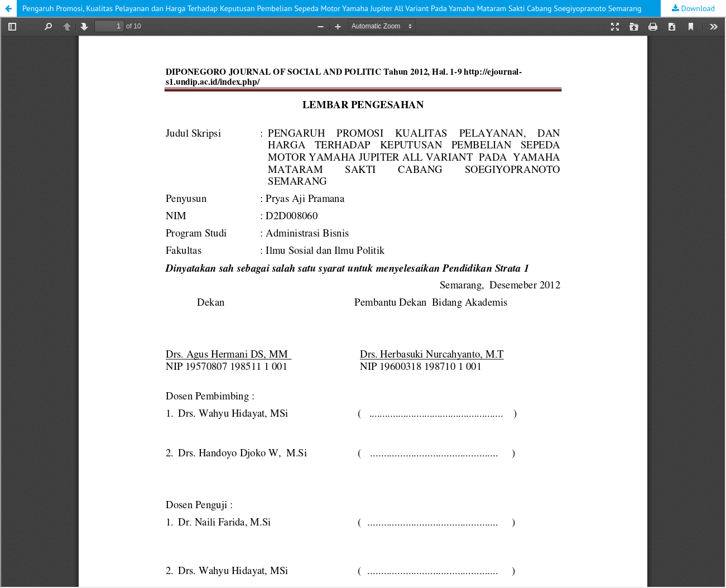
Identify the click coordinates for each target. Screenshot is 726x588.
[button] (8, 8)
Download (697, 8)
